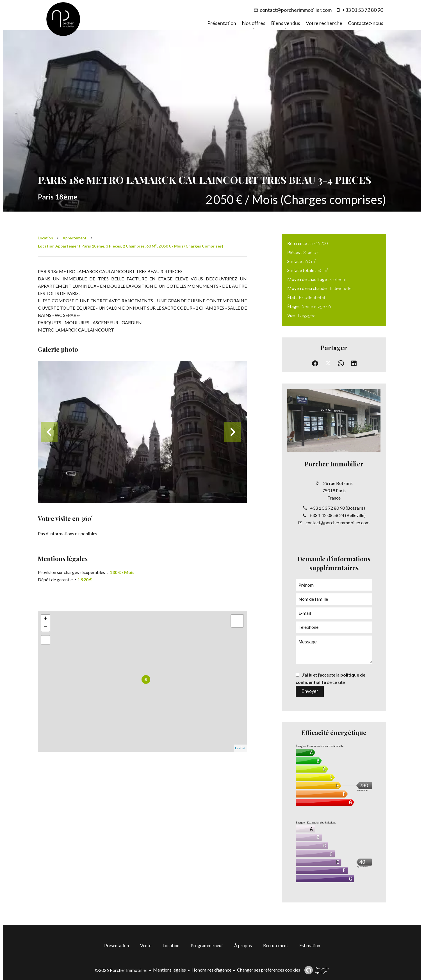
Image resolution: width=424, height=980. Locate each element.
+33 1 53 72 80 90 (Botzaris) (338, 508)
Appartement (75, 238)
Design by (315, 970)
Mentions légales (169, 970)
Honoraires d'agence (211, 970)
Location (45, 238)
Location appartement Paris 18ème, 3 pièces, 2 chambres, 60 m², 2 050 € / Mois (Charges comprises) (131, 246)
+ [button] (46, 619)
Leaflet (240, 748)
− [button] (46, 627)
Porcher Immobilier (334, 464)
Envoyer (310, 691)
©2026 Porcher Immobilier (121, 970)
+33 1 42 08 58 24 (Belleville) (338, 515)
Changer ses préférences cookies (269, 970)
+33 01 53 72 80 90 (363, 10)
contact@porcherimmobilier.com (296, 10)
